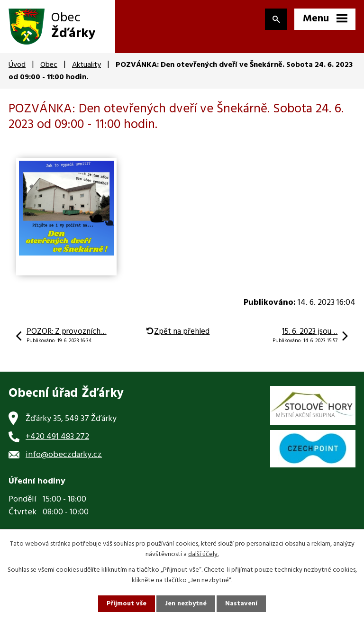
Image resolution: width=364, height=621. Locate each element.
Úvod (17, 65)
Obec (49, 65)
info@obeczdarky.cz (64, 455)
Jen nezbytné (186, 604)
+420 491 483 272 (57, 437)
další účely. (203, 554)
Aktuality (86, 65)
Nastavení (241, 604)
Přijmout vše (127, 604)
